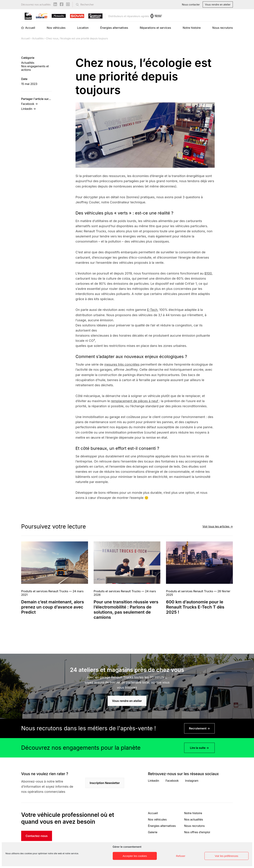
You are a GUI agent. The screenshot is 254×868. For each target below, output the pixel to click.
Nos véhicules (56, 28)
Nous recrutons (223, 28)
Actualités (38, 38)
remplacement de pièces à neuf (134, 401)
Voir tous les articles (216, 526)
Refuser (181, 856)
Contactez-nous (37, 836)
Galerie (153, 832)
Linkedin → (28, 109)
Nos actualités (194, 819)
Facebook (172, 781)
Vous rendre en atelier (218, 5)
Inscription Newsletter (105, 783)
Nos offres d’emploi (197, 832)
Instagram (192, 781)
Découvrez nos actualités (36, 5)
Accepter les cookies (135, 856)
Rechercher (87, 5)
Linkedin (154, 781)
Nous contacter (191, 5)
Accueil (30, 28)
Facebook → (29, 104)
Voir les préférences (227, 856)
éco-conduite (141, 257)
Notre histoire (192, 28)
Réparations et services (155, 28)
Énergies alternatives (114, 28)
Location (83, 28)
